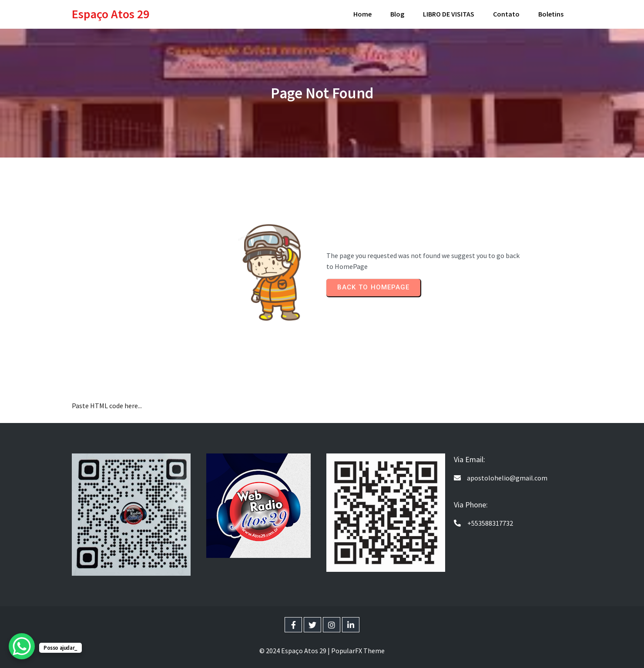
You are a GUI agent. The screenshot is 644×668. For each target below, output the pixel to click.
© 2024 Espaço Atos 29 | (295, 651)
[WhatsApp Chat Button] (22, 646)
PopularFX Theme (358, 651)
